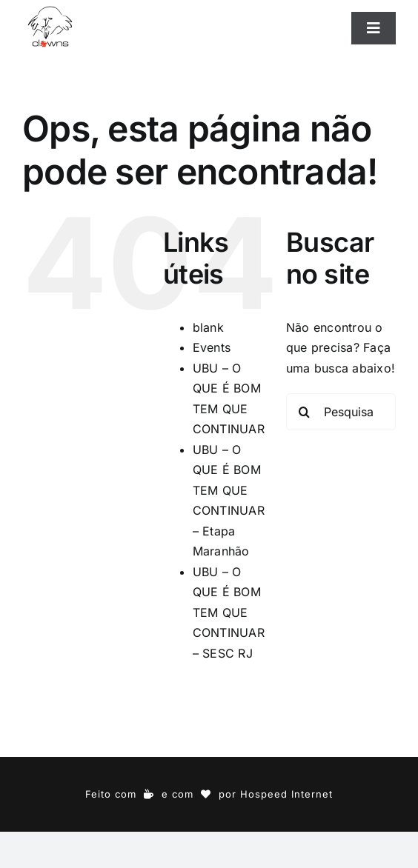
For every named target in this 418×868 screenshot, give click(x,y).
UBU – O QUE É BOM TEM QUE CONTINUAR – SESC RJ (229, 612)
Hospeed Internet (286, 794)
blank (208, 327)
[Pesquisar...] (341, 412)
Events (212, 347)
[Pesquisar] (305, 412)
